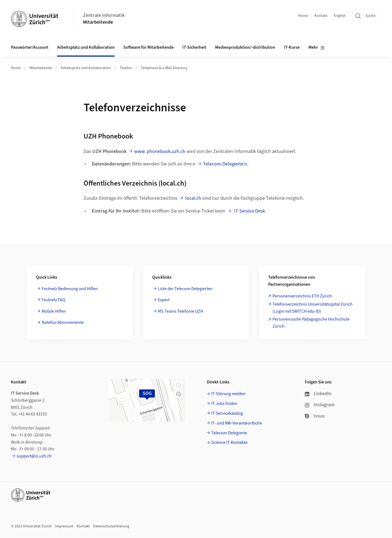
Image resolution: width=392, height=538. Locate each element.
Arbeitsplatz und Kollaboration (86, 68)
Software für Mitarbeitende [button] (148, 47)
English (340, 16)
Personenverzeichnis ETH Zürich (302, 296)
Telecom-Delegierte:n (225, 164)
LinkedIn (318, 394)
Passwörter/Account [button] (30, 47)
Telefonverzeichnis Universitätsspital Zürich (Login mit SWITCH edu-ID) (313, 308)
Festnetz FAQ (53, 300)
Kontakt (321, 16)
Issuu (315, 416)
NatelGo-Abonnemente (63, 322)
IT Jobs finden (224, 404)
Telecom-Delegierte (229, 433)
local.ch (193, 198)
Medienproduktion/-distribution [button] (245, 47)
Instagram (320, 405)
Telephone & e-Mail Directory (164, 68)
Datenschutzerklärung (111, 526)
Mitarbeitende (98, 22)
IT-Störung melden (228, 394)
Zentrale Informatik (104, 15)
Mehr (317, 48)
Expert (164, 300)
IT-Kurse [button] (292, 47)
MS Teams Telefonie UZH (180, 311)
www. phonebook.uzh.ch (160, 151)
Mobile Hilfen (54, 311)
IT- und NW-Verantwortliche (237, 423)
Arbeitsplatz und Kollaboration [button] (86, 47)
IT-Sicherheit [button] (194, 47)
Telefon (126, 68)
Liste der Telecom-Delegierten (185, 289)
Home (303, 16)
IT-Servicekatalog (227, 413)
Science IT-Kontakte (229, 442)
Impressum (64, 526)
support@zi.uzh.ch (34, 456)
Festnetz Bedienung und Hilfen (70, 289)
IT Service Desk (249, 211)
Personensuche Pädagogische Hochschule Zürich (311, 323)
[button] (179, 385)
